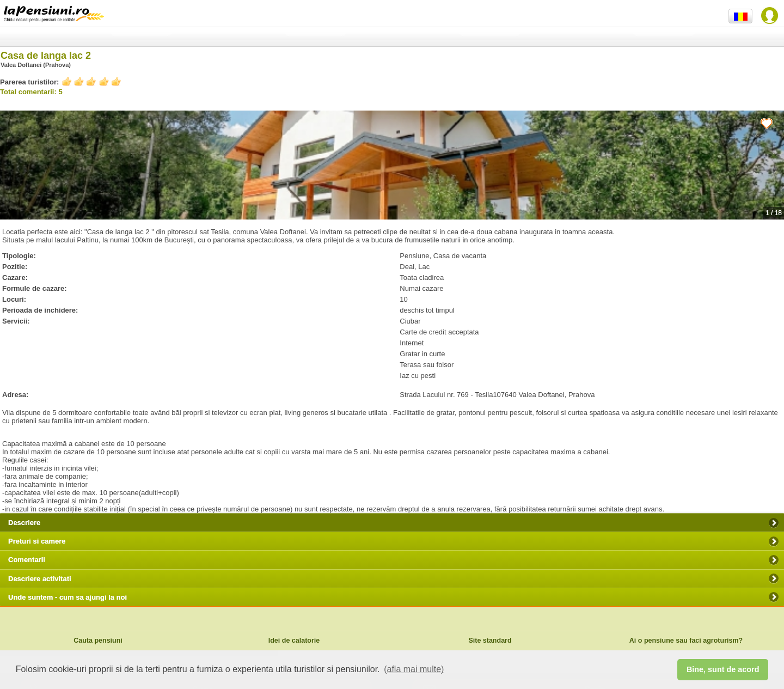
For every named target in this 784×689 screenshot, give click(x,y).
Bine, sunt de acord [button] (723, 669)
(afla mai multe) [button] (414, 669)
